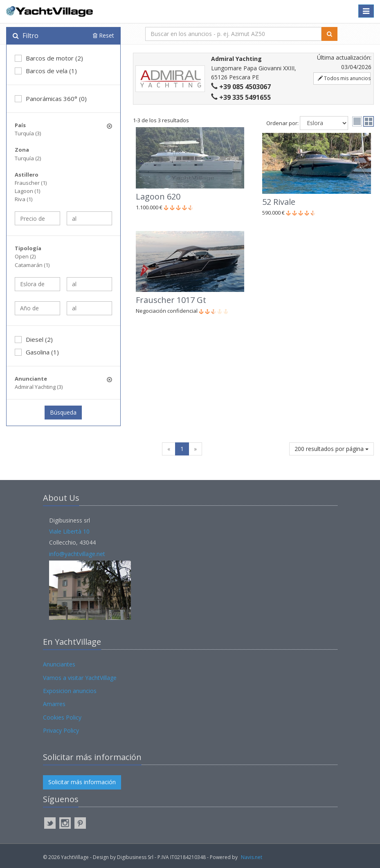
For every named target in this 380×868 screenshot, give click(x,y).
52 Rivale (279, 202)
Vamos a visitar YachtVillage (80, 678)
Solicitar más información (82, 782)
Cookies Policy (62, 717)
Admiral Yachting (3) (39, 387)
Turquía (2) (28, 158)
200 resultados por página (332, 449)
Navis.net (252, 857)
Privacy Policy (61, 730)
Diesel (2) (34, 339)
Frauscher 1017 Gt (171, 300)
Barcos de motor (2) (49, 58)
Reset (103, 35)
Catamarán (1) (32, 265)
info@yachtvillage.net (77, 554)
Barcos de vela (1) (46, 71)
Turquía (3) (28, 133)
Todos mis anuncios (344, 78)
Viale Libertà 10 (69, 531)
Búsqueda (63, 412)
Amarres (54, 704)
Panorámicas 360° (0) (51, 99)
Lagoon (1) (27, 191)
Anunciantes (59, 664)
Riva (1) (24, 199)
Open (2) (25, 256)
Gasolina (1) (37, 352)
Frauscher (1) (31, 183)
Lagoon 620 (158, 196)
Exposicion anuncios (70, 691)
